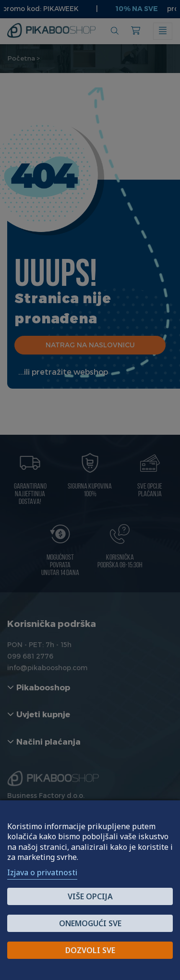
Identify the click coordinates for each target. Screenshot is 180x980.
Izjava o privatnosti (42, 872)
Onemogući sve (90, 923)
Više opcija (90, 896)
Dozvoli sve (90, 950)
